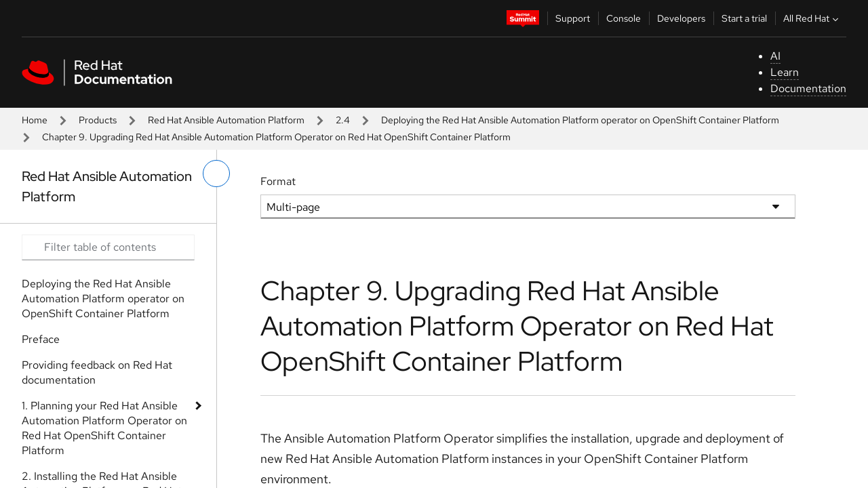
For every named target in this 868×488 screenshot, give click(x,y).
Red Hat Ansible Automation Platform (226, 120)
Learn (785, 72)
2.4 (343, 120)
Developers (681, 18)
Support (573, 18)
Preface (41, 339)
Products (98, 120)
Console (624, 18)
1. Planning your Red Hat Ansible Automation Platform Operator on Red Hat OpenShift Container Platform (104, 428)
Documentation (808, 88)
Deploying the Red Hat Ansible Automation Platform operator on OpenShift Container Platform (580, 120)
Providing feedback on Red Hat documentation (97, 372)
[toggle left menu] (216, 174)
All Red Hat (812, 18)
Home (35, 120)
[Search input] (108, 247)
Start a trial (744, 18)
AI (775, 56)
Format (278, 181)
